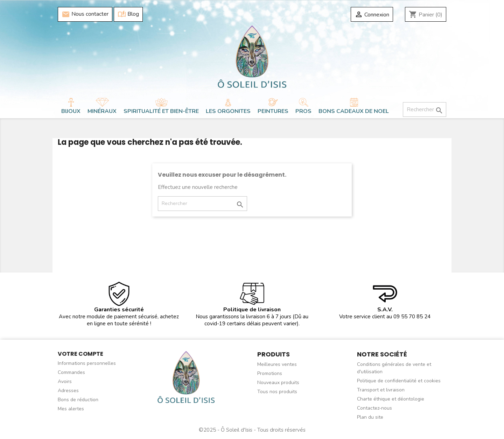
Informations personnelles (87, 363)
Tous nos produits (277, 392)
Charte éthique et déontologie (391, 399)
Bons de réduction (78, 400)
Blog (128, 14)
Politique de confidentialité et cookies (399, 381)
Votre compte (80, 354)
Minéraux (102, 111)
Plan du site (370, 417)
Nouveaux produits (278, 383)
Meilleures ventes (277, 364)
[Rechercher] (425, 109)
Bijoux (71, 111)
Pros (303, 111)
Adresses (68, 391)
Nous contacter (85, 14)
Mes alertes (71, 409)
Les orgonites (228, 111)
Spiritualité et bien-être (161, 111)
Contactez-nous (374, 408)
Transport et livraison (381, 390)
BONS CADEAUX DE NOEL (354, 111)
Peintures (273, 111)
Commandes (71, 372)
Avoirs (65, 381)
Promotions (270, 373)
